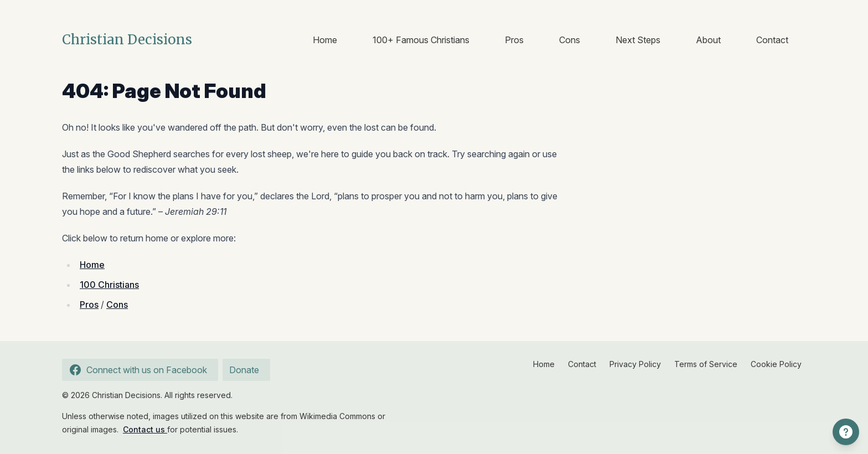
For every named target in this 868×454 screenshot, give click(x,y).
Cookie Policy (776, 364)
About (708, 40)
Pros (514, 40)
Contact (772, 40)
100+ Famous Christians (421, 40)
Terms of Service (706, 364)
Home (325, 40)
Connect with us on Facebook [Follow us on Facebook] (137, 370)
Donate (244, 370)
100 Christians (109, 285)
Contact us (145, 429)
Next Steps (638, 40)
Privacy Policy (635, 364)
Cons (570, 40)
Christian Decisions (127, 40)
